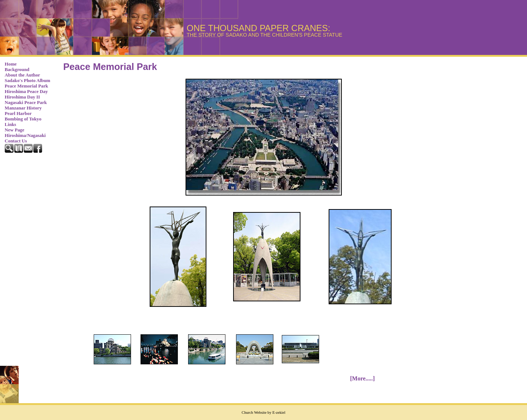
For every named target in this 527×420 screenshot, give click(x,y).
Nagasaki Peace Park (26, 103)
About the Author (23, 75)
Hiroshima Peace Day (26, 92)
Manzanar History (23, 108)
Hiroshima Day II (22, 97)
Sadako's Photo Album (27, 81)
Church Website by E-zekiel (263, 412)
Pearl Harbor (18, 114)
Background (17, 70)
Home (11, 64)
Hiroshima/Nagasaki (25, 135)
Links (10, 124)
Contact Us (16, 141)
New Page (15, 130)
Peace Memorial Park (27, 86)
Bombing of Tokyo (23, 119)
